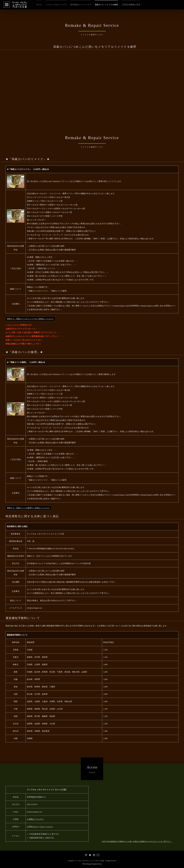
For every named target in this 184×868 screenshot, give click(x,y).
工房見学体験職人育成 (131, 5)
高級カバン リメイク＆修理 (106, 5)
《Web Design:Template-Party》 (92, 864)
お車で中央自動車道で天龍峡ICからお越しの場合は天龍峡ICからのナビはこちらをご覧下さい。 (137, 842)
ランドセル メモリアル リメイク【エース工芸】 (90, 861)
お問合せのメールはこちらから (40, 827)
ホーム (39, 5)
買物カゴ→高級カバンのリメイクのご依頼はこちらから (30, 319)
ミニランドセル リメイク (56, 5)
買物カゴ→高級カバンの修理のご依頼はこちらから (28, 508)
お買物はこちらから (35, 819)
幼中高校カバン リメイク (81, 5)
